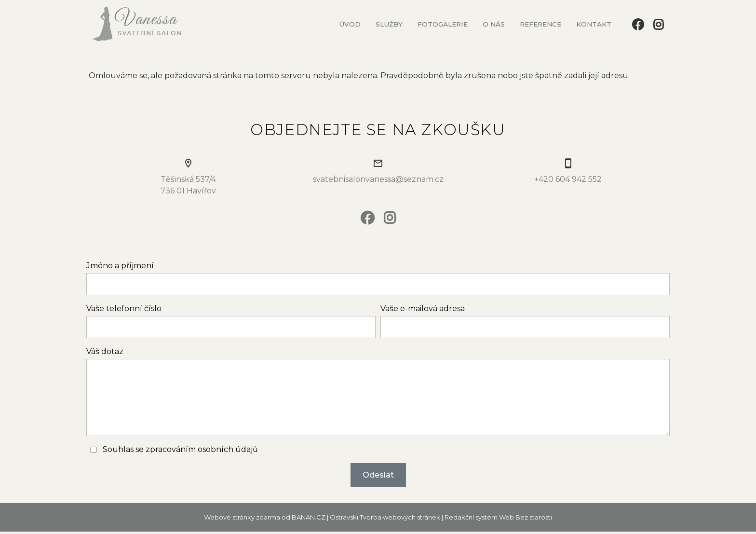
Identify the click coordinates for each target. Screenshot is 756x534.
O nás (494, 24)
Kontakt (594, 24)
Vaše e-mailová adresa (423, 308)
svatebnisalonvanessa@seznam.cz (378, 179)
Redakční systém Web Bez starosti (498, 517)
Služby (389, 24)
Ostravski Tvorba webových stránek (385, 517)
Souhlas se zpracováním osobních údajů (180, 449)
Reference (540, 24)
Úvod (350, 24)
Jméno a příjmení (120, 266)
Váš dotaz (105, 351)
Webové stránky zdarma (242, 517)
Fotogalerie (443, 24)
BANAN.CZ (309, 517)
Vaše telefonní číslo (124, 308)
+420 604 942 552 (568, 179)
